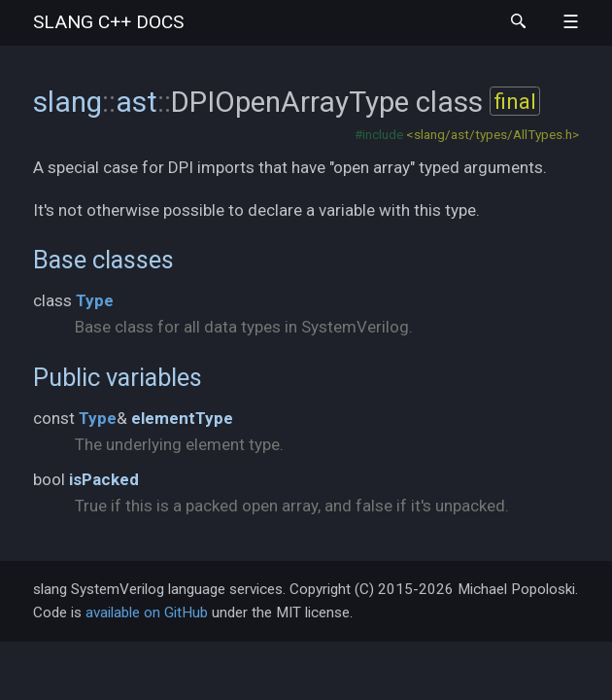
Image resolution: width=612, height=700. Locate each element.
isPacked (104, 479)
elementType (182, 418)
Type (95, 300)
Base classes (103, 260)
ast (136, 102)
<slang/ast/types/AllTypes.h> (493, 134)
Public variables (118, 377)
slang (108, 22)
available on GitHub (147, 612)
